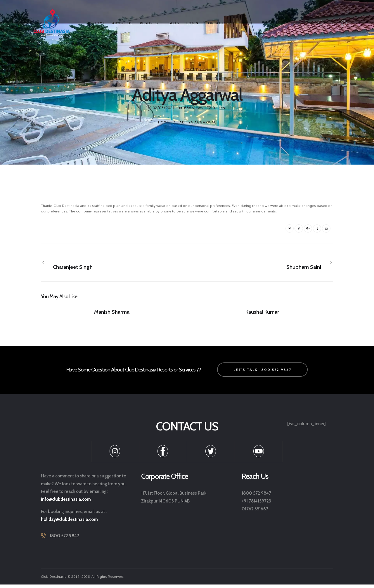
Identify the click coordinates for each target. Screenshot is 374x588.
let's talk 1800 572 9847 (262, 373)
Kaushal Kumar (262, 314)
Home (164, 122)
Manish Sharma (112, 314)
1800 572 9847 (64, 540)
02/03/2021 (164, 108)
